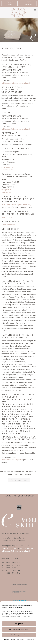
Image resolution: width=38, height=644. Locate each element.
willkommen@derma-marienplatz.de (16, 83)
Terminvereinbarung (19, 480)
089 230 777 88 (10, 548)
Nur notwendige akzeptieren (19, 629)
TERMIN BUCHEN (9, 4)
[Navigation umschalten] (35, 10)
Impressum (31, 640)
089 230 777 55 (26, 548)
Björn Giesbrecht (8, 225)
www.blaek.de (7, 170)
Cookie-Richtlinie (10, 640)
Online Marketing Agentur (12, 460)
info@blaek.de (7, 167)
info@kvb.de (7, 190)
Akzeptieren (19, 624)
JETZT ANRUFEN (29, 4)
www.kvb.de (6, 192)
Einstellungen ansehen (19, 635)
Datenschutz (21, 640)
